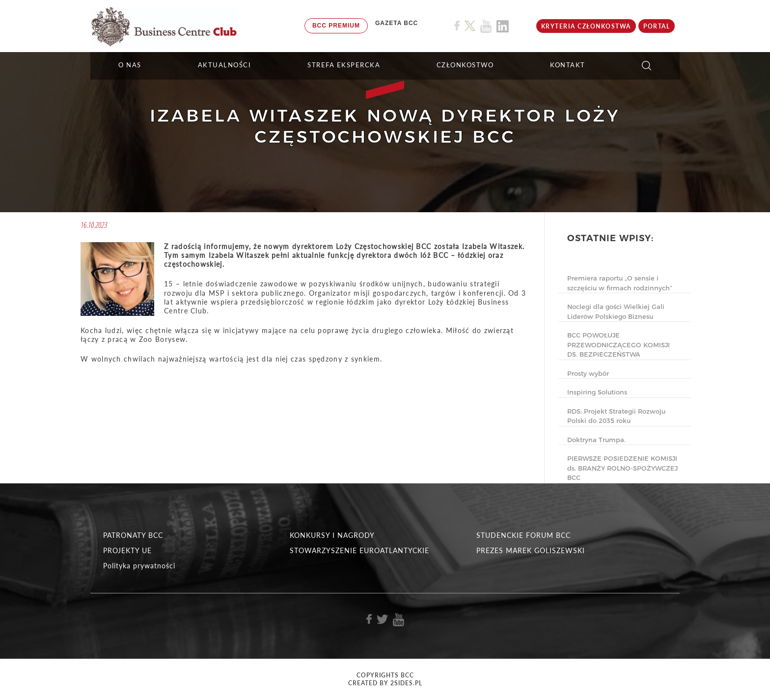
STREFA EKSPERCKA (344, 65)
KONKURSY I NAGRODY (332, 535)
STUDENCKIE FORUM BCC (523, 535)
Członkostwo (465, 65)
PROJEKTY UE (127, 550)
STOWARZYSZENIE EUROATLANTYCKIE (359, 550)
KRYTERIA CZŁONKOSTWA (586, 26)
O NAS (130, 65)
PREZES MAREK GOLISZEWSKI (531, 550)
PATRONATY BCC (133, 535)
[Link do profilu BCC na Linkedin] (503, 26)
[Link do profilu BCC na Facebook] (457, 26)
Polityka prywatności (139, 566)
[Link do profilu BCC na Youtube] (486, 26)
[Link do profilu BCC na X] (470, 26)
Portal (657, 26)
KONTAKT (568, 65)
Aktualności (225, 65)
